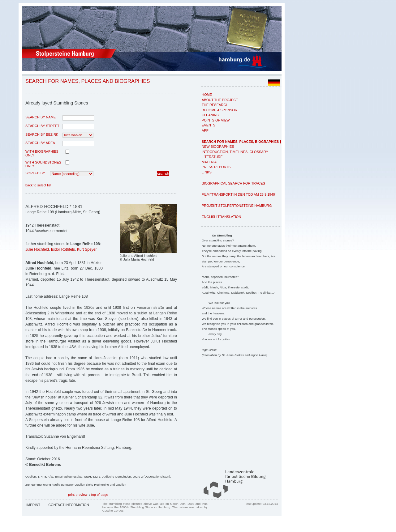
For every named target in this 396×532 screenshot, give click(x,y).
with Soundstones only (43, 164)
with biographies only (42, 153)
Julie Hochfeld (37, 249)
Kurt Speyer (87, 249)
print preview (78, 495)
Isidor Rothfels (63, 249)
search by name (41, 117)
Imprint (33, 505)
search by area (40, 143)
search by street (42, 126)
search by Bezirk (42, 134)
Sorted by (35, 173)
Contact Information (69, 505)
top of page (100, 495)
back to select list (38, 185)
